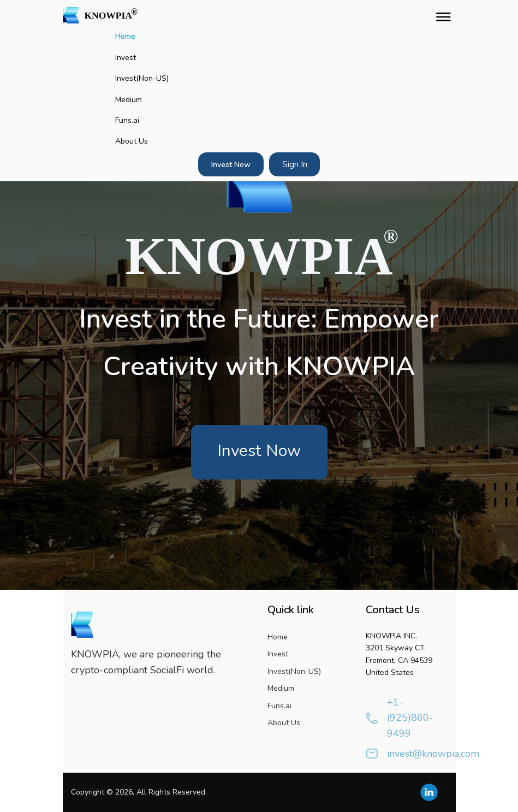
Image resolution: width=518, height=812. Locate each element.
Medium (129, 100)
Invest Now (231, 165)
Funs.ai (127, 120)
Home (125, 36)
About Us (132, 141)
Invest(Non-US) (142, 78)
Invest (126, 58)
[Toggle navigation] (441, 15)
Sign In (295, 164)
